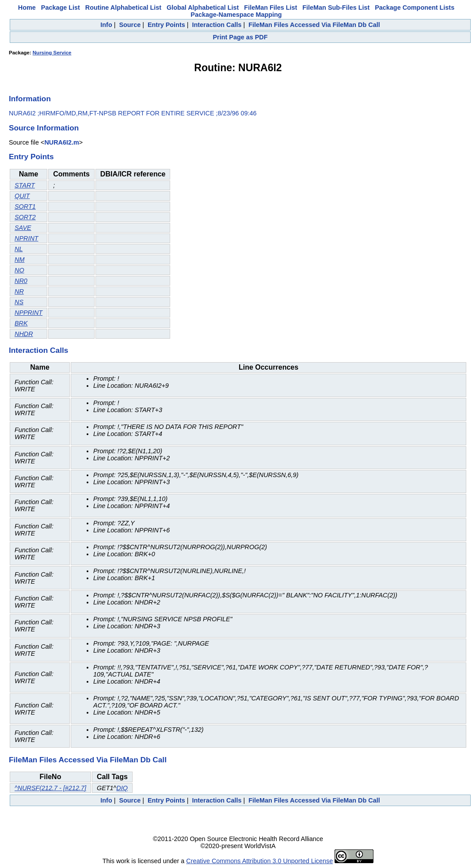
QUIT (22, 196)
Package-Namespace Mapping (236, 15)
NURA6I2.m (61, 142)
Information (30, 99)
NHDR (24, 334)
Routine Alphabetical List (123, 8)
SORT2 (25, 217)
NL (19, 249)
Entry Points (166, 25)
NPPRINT (29, 313)
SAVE (23, 228)
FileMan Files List (270, 8)
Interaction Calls (217, 25)
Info (106, 25)
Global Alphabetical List (203, 8)
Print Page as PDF (240, 37)
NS (19, 302)
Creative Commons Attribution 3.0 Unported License (259, 861)
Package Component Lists (415, 8)
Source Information (44, 128)
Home (27, 8)
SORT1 (25, 206)
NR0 (21, 281)
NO (19, 270)
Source (130, 25)
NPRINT (27, 238)
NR (19, 291)
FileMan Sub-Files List (336, 8)
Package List (61, 8)
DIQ (122, 788)
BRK (21, 323)
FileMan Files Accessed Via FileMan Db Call (314, 25)
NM (19, 260)
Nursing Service (52, 53)
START (25, 185)
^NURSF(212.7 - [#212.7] (50, 788)
